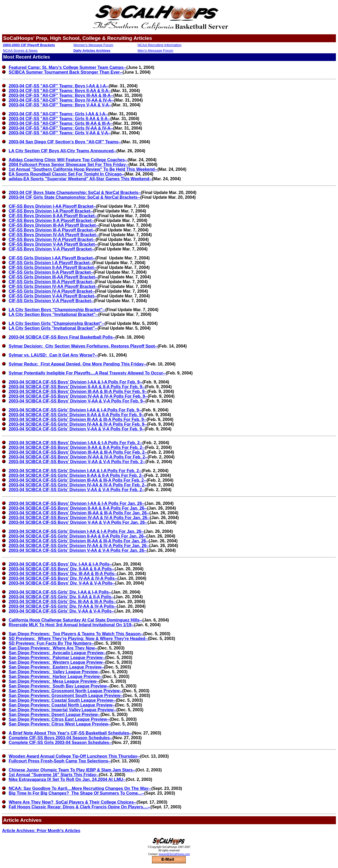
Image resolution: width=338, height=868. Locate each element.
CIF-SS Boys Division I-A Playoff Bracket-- (51, 211)
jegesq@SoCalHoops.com (174, 854)
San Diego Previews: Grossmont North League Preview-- (65, 691)
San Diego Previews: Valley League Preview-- (55, 672)
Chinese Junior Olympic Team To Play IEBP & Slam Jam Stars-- (72, 770)
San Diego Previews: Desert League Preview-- (55, 715)
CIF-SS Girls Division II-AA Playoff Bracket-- (53, 267)
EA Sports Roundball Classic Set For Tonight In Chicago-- (67, 174)
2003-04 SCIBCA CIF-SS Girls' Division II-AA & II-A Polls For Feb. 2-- (76, 475)
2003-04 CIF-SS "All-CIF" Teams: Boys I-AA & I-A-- (59, 86)
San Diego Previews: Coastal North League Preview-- (62, 705)
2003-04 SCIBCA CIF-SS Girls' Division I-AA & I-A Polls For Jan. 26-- (76, 531)
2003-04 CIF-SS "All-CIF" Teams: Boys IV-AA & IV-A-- (61, 100)
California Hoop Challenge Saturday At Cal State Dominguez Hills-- (76, 620)
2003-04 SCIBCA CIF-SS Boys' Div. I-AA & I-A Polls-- (60, 564)
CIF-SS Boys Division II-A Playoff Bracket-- (51, 220)
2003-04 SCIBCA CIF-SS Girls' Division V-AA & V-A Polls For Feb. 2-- (77, 490)
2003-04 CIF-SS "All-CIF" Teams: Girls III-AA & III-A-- (61, 123)
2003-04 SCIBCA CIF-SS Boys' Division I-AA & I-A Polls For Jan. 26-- (77, 503)
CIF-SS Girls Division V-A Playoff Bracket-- (51, 301)
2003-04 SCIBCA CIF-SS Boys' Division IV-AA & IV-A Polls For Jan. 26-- (79, 518)
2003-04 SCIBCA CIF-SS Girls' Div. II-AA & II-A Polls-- (61, 597)
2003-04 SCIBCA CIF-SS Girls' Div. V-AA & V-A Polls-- (62, 611)
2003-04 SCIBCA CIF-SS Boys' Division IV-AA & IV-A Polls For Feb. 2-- (78, 457)
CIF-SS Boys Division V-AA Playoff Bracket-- (53, 244)
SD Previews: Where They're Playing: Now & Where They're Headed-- (78, 639)
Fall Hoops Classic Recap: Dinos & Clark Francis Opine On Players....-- (80, 807)
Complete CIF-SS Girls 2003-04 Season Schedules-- (60, 743)
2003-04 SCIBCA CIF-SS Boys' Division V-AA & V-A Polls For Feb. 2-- (77, 462)
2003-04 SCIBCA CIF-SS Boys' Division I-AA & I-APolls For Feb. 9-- (76, 382)
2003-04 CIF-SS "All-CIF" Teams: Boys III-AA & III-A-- (61, 95)
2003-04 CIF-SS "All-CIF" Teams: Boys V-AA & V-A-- (60, 105)
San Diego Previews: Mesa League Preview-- (54, 681)
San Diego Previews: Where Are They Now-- (53, 648)
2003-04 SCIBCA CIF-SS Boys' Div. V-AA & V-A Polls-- (62, 583)
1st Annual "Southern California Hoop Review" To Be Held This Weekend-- (83, 169)
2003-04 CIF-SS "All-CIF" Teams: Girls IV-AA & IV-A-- (61, 128)
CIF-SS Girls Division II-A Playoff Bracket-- (51, 272)
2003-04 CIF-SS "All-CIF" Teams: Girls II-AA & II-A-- (60, 119)
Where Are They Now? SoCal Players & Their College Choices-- (73, 802)
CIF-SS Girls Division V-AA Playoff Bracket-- (53, 296)
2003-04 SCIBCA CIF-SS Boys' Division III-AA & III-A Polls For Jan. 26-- (79, 513)
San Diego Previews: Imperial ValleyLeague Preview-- (63, 710)
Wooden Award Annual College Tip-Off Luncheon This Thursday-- (74, 756)
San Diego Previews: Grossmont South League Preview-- (66, 696)
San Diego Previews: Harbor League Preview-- (56, 677)
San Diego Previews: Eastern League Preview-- (56, 667)
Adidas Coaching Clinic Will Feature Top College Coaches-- (68, 160)
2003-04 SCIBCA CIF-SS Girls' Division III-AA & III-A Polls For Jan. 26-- (79, 541)
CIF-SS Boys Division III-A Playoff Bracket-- (52, 230)
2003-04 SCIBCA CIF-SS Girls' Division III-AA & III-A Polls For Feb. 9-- (78, 419)
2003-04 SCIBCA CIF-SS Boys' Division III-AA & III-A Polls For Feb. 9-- (78, 392)
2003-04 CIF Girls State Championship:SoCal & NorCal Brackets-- (74, 197)
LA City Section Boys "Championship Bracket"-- (57, 310)
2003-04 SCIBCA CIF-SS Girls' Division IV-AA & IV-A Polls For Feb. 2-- (78, 485)
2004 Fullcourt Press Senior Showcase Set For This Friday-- (69, 165)
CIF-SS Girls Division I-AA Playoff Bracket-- (52, 258)
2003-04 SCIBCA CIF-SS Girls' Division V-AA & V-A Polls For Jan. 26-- (78, 550)
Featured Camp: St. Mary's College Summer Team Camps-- (67, 67)
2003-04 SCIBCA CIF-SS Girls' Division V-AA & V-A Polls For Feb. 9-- (77, 429)
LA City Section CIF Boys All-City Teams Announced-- (63, 151)
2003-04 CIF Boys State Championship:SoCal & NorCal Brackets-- (75, 193)
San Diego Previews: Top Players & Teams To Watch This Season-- (76, 634)
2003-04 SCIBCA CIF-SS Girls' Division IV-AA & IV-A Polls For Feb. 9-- (78, 424)
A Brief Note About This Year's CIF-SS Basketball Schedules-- (70, 733)
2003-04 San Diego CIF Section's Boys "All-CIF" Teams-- (65, 142)
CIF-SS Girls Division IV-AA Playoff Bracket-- (53, 286)
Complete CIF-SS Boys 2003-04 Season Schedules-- (61, 738)
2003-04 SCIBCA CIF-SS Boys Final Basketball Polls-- (62, 337)
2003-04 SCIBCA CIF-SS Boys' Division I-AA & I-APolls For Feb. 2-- (76, 443)
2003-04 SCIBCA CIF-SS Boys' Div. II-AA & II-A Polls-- (62, 569)
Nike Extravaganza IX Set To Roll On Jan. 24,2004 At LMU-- (67, 779)
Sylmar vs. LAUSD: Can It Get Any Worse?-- (53, 355)
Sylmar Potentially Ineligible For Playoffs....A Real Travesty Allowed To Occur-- (87, 373)
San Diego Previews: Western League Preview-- (57, 662)
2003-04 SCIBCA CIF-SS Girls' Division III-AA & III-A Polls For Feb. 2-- (78, 480)
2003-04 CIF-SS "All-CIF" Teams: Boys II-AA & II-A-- (60, 91)
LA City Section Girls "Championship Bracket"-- (57, 323)
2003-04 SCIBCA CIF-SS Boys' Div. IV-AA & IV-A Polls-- (63, 578)
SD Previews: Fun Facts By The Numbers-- (51, 643)
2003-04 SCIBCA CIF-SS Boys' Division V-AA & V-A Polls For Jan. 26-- (78, 522)
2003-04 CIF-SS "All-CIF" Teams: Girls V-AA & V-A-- (60, 133)
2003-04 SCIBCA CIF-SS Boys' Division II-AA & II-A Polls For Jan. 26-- (78, 508)
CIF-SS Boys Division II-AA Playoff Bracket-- (53, 216)
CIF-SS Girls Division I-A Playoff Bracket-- (51, 263)
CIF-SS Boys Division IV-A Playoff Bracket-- (52, 239)
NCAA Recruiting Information (159, 45)
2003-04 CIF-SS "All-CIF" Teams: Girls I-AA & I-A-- (58, 114)
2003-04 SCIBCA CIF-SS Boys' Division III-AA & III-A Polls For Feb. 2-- (78, 452)
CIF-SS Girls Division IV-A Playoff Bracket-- (52, 291)
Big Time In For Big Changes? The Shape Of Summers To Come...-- (76, 793)
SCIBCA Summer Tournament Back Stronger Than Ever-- (66, 72)
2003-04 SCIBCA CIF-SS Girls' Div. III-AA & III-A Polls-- (62, 602)
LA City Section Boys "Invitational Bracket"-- (53, 314)
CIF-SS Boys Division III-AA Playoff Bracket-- (54, 225)
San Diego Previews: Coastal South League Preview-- (62, 700)
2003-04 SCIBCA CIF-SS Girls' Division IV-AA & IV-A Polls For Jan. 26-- (79, 546)
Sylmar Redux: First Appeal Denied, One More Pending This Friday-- (78, 364)
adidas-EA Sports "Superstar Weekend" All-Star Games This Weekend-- (80, 179)
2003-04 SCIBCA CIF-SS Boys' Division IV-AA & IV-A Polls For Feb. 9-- (78, 396)
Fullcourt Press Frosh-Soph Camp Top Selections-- (60, 761)
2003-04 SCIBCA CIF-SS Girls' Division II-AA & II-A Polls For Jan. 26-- (78, 536)
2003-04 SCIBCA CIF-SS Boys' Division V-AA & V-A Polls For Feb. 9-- (77, 401)
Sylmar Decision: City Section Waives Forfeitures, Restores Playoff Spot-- (83, 346)
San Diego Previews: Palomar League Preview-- (57, 658)
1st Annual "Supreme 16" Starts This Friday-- (54, 775)
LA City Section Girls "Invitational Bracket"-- (53, 328)
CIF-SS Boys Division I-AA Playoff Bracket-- (52, 206)
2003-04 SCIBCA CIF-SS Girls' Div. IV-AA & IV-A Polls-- (63, 606)
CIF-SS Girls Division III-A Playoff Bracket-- (52, 282)
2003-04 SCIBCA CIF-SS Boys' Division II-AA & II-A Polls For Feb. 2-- (77, 447)
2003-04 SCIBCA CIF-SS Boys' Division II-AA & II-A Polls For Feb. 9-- (77, 387)
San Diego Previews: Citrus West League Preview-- (60, 724)
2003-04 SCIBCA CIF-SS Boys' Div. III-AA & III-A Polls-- (63, 574)
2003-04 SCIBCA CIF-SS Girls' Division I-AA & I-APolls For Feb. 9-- (75, 410)
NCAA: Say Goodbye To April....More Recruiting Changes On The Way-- (80, 788)
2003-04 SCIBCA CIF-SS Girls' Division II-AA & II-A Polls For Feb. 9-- (76, 415)
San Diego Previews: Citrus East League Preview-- (59, 719)
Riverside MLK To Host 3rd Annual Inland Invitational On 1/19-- (71, 625)
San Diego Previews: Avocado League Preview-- (57, 653)
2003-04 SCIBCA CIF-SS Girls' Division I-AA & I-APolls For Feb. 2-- (75, 471)
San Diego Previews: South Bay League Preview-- (59, 686)
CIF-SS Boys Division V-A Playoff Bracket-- (52, 249)
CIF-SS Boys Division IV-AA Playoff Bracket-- (54, 235)
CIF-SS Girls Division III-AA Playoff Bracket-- (53, 277)
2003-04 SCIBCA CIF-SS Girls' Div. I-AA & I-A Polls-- (60, 592)
